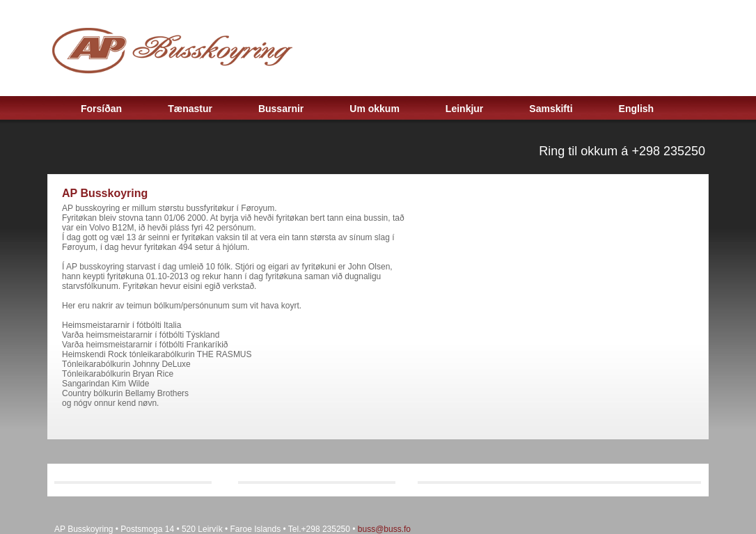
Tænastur (190, 109)
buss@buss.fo (384, 529)
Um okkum (375, 109)
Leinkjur (464, 109)
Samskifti (551, 109)
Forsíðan (101, 109)
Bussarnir (281, 109)
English (637, 109)
